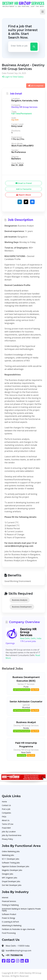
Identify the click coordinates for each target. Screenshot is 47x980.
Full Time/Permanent (22, 690)
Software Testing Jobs (11, 863)
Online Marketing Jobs (11, 851)
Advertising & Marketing (12, 925)
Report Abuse (24, 195)
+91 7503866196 (14, 955)
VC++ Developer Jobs (11, 859)
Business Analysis (20, 600)
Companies (6, 813)
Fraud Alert (6, 828)
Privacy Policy (7, 839)
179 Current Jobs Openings (21, 642)
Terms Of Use (8, 824)
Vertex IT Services (26, 684)
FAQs (4, 817)
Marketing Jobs (8, 855)
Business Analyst (26, 722)
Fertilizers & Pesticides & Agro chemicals (18, 929)
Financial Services (9, 901)
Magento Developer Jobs (12, 870)
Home (4, 802)
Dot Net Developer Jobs (12, 885)
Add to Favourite (23, 189)
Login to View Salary (13, 77)
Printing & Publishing (10, 905)
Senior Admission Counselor (26, 702)
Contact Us (6, 805)
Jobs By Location (9, 832)
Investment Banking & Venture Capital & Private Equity (21, 910)
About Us (6, 820)
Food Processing (9, 933)
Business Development (22, 607)
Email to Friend (24, 183)
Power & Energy (8, 918)
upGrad (26, 705)
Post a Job (6, 809)
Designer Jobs (8, 874)
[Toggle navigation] (43, 12)
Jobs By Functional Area (12, 835)
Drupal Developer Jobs (11, 881)
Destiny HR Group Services (24, 107)
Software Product (9, 914)
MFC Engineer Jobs (10, 878)
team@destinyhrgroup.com (18, 951)
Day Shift (35, 690)
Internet (5, 898)
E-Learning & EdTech (10, 922)
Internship (22, 755)
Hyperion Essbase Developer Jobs (16, 866)
